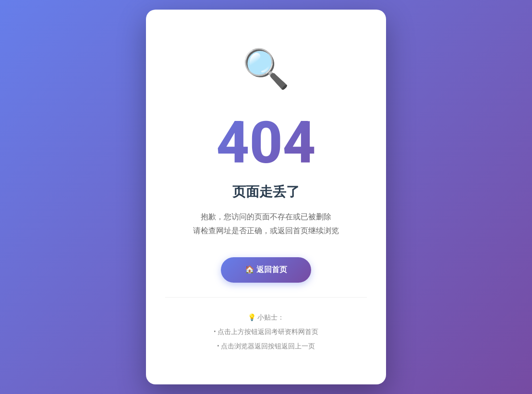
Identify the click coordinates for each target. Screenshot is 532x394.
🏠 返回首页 (266, 269)
